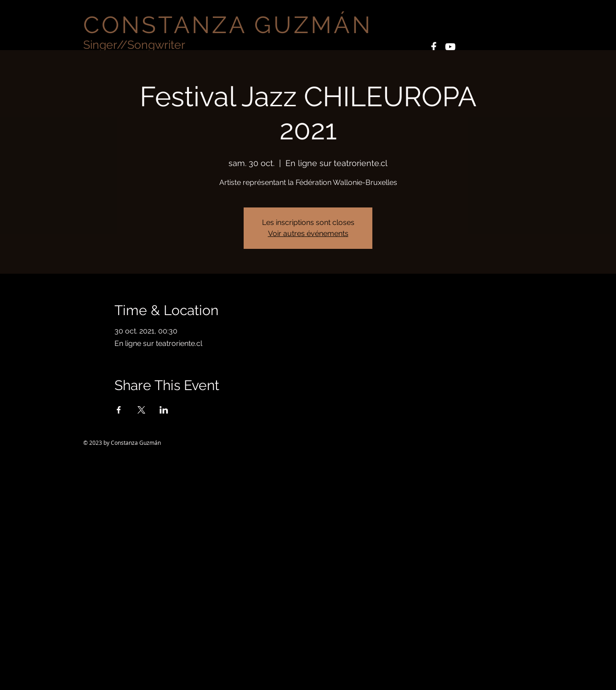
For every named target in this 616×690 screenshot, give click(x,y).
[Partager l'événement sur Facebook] (119, 410)
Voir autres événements (308, 233)
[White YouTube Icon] (450, 47)
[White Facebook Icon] (434, 47)
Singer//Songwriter (134, 45)
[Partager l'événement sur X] (141, 410)
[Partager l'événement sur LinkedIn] (164, 410)
